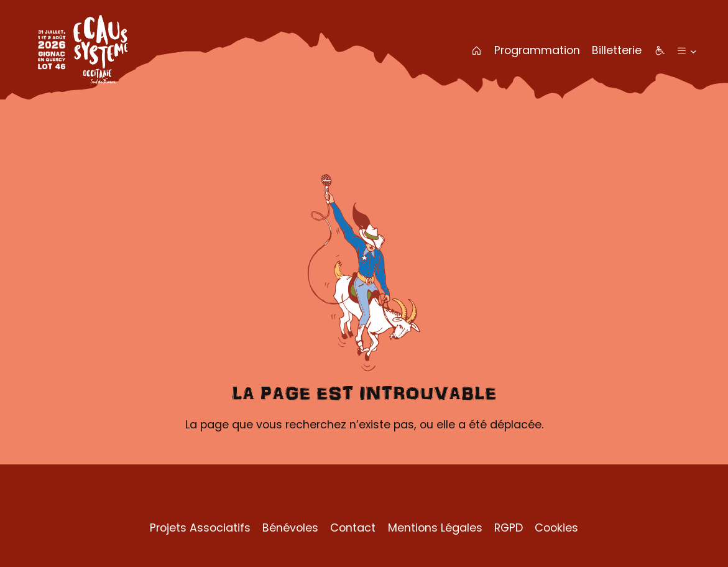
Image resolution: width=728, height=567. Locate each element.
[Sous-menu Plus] (693, 51)
